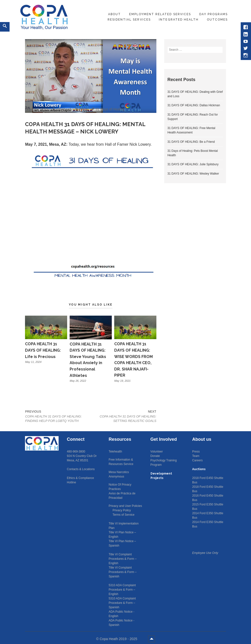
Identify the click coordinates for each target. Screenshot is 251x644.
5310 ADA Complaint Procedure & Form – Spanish (122, 603)
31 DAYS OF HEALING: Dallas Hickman (194, 105)
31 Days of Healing (110, 109)
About (114, 14)
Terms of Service (123, 515)
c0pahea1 (64, 109)
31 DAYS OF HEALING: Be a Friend (191, 142)
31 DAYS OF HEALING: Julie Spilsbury (193, 164)
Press (196, 452)
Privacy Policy (122, 510)
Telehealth (115, 452)
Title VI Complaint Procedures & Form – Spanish (123, 572)
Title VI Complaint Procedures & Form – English (123, 559)
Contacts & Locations (81, 469)
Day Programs (213, 14)
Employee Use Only (205, 553)
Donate (155, 456)
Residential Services (129, 20)
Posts (83, 109)
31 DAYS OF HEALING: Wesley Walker (193, 174)
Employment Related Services (160, 14)
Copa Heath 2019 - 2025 (119, 639)
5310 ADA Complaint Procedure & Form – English (122, 590)
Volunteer (157, 452)
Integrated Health (179, 20)
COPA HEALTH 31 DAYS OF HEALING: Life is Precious (43, 350)
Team (196, 456)
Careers (197, 460)
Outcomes (217, 20)
